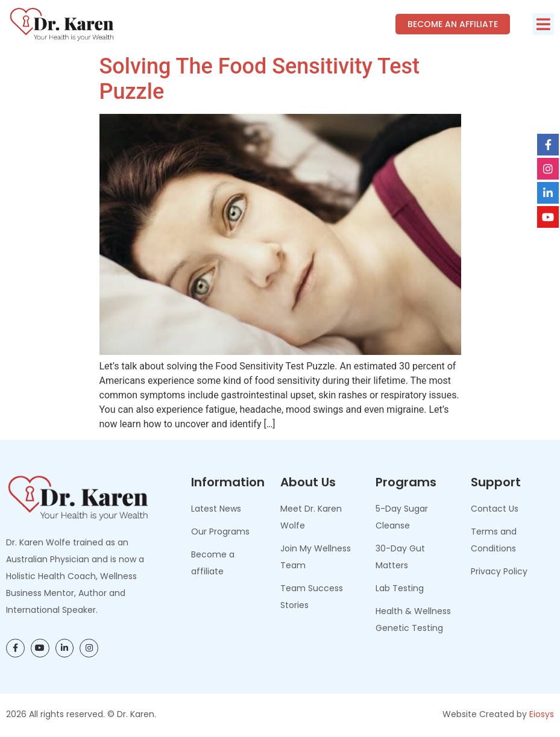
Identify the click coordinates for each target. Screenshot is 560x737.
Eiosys (542, 714)
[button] (543, 24)
